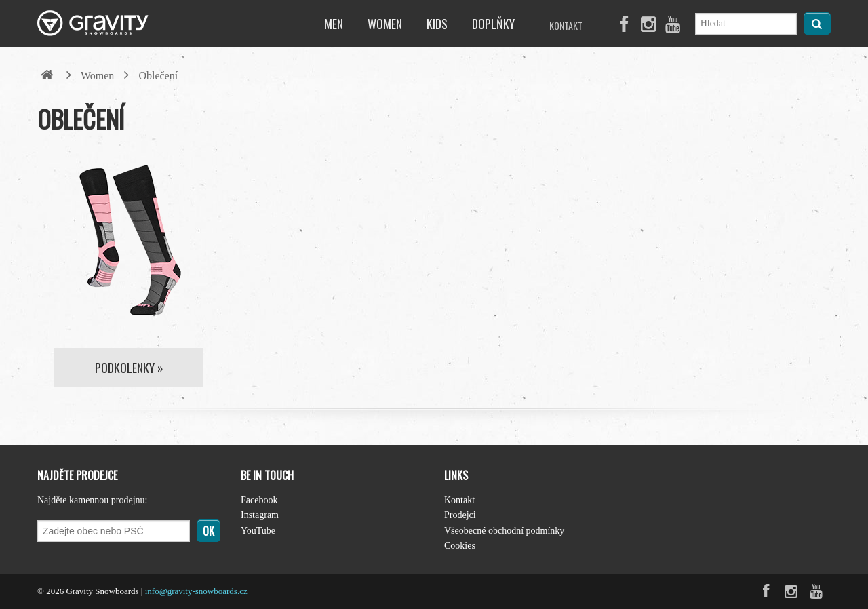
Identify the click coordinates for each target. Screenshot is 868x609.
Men (334, 24)
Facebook (259, 500)
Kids (437, 24)
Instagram (260, 515)
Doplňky (493, 24)
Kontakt (566, 25)
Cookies (460, 546)
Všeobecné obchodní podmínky (504, 531)
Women (385, 24)
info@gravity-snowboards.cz (196, 591)
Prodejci (460, 515)
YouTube (258, 531)
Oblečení (158, 76)
